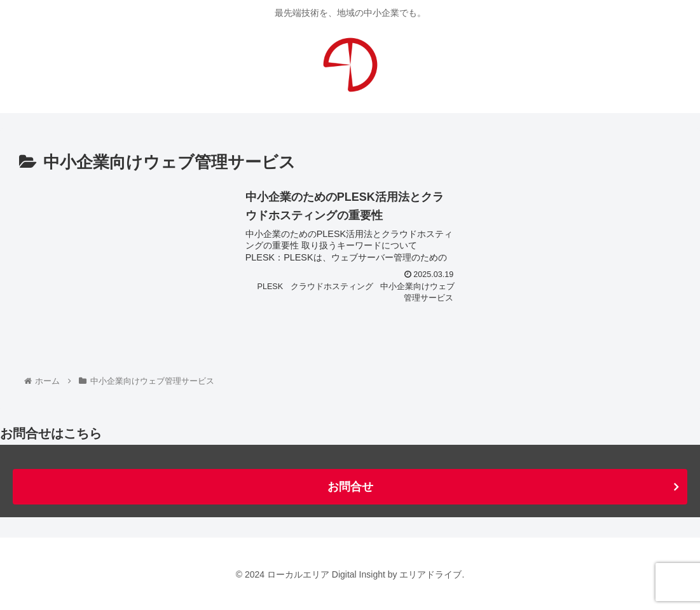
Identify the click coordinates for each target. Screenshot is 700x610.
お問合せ (350, 487)
